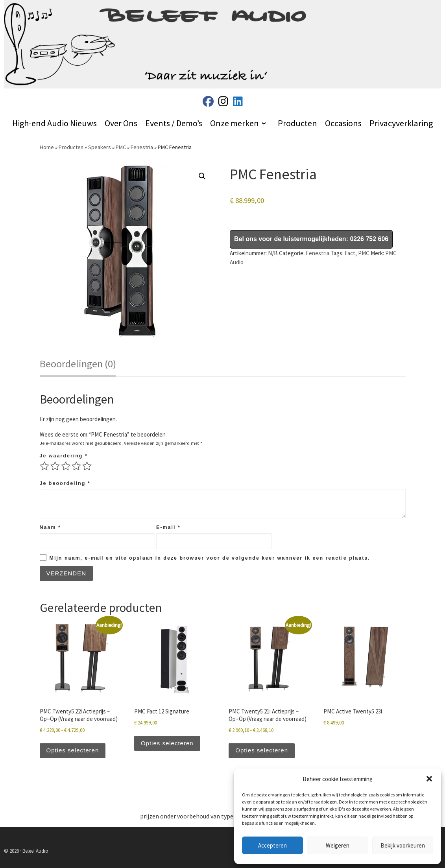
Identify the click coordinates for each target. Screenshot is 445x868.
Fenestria (142, 147)
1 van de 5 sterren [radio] (44, 466)
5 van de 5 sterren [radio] (87, 466)
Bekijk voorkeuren (403, 845)
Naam (50, 527)
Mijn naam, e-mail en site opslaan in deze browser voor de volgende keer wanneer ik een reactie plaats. (210, 558)
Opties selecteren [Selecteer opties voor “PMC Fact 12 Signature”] (167, 743)
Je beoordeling (65, 483)
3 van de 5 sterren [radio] (66, 466)
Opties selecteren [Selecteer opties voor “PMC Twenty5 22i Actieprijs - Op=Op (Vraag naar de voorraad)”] (73, 750)
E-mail (168, 527)
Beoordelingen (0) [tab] (78, 364)
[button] (429, 779)
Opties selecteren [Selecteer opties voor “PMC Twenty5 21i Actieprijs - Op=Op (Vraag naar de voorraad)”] (262, 750)
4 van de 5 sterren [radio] (76, 466)
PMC (121, 147)
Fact (350, 253)
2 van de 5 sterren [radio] (55, 466)
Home (47, 147)
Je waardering (64, 456)
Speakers (100, 147)
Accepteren (272, 845)
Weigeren (338, 845)
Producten (71, 147)
